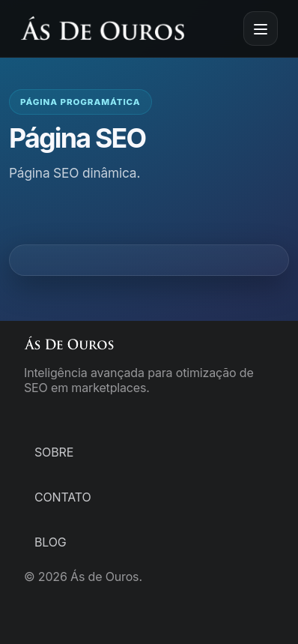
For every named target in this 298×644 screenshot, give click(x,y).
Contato (63, 497)
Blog (51, 542)
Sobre (54, 452)
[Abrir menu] (261, 28)
